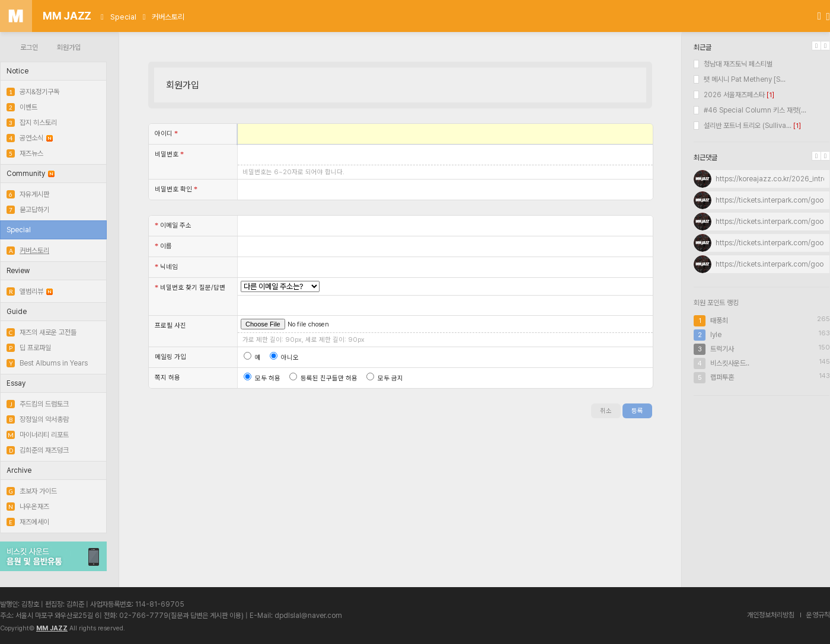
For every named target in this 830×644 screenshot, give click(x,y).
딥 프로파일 (29, 348)
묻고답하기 (28, 210)
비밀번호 (169, 154)
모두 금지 (385, 378)
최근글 (703, 47)
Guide (17, 312)
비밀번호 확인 (176, 189)
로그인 (29, 47)
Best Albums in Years (47, 363)
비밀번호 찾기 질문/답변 (190, 287)
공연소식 (30, 138)
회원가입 (69, 47)
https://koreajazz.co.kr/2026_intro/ (772, 179)
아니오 (284, 358)
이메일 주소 (173, 225)
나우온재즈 (28, 507)
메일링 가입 (170, 357)
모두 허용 (262, 378)
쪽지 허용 (167, 378)
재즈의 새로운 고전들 (41, 332)
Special (123, 17)
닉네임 (166, 267)
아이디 (166, 133)
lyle (716, 335)
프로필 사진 (170, 326)
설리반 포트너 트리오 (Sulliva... (743, 126)
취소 (606, 411)
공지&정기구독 (33, 92)
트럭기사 (722, 349)
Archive (19, 470)
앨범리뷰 (30, 291)
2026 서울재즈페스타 (729, 95)
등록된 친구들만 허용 (323, 378)
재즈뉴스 (25, 153)
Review (18, 271)
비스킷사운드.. (730, 363)
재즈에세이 (28, 522)
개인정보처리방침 (771, 615)
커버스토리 (168, 17)
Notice (17, 71)
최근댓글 (705, 158)
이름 (163, 246)
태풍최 (719, 321)
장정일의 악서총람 (38, 419)
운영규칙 (818, 615)
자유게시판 (28, 194)
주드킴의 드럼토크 (38, 404)
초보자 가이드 (32, 491)
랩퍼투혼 (722, 377)
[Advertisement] (762, 482)
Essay (16, 383)
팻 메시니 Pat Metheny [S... (740, 79)
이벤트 (22, 107)
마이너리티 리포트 (38, 435)
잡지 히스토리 (32, 123)
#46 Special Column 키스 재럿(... (750, 110)
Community (31, 174)
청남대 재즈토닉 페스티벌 (733, 64)
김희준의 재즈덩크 (38, 450)
